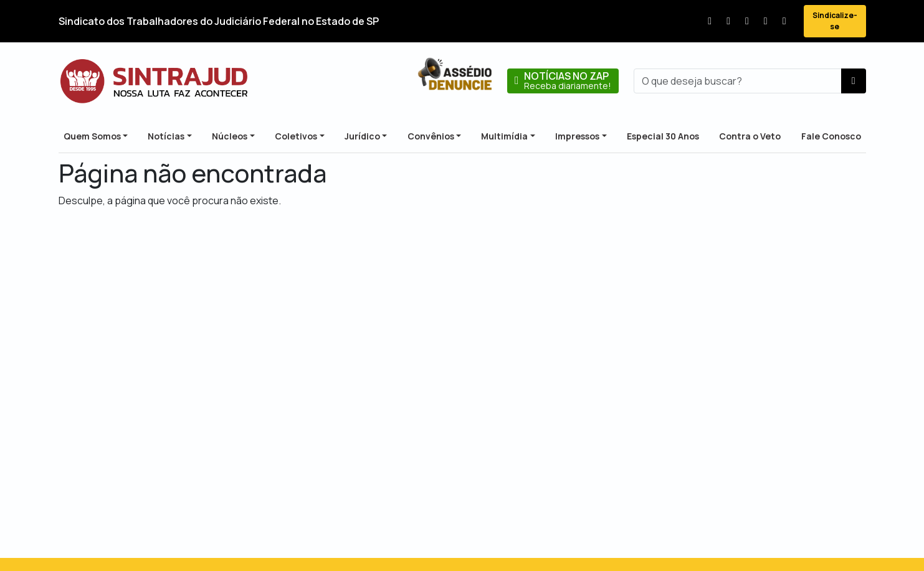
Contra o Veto (750, 136)
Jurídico (362, 136)
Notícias (166, 136)
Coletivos (296, 136)
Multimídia (504, 136)
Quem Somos (92, 136)
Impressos (577, 136)
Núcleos (230, 136)
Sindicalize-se (835, 21)
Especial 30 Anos (663, 136)
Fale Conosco (831, 136)
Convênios (431, 136)
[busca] (738, 81)
